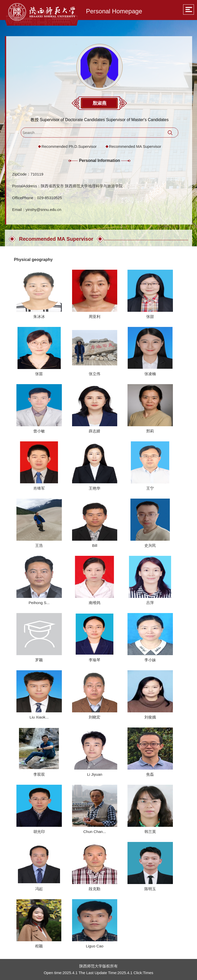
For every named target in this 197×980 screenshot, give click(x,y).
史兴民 (150, 545)
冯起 (39, 889)
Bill (95, 545)
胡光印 (39, 832)
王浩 (39, 545)
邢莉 (150, 431)
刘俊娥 (150, 717)
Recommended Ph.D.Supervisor (69, 146)
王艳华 (95, 488)
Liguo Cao (95, 946)
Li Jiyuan (95, 774)
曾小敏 (39, 431)
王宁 (150, 488)
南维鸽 (95, 603)
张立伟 (95, 374)
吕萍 (150, 603)
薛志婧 (95, 431)
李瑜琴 (95, 660)
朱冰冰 (39, 317)
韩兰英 (150, 832)
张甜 (150, 317)
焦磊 (150, 774)
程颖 (39, 946)
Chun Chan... (95, 832)
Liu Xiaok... (39, 717)
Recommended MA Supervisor (135, 146)
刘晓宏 (95, 717)
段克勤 (95, 889)
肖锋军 (39, 488)
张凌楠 (150, 374)
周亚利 (95, 317)
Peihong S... (39, 603)
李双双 (39, 774)
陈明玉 (150, 889)
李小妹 (150, 660)
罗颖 (39, 660)
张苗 (39, 374)
